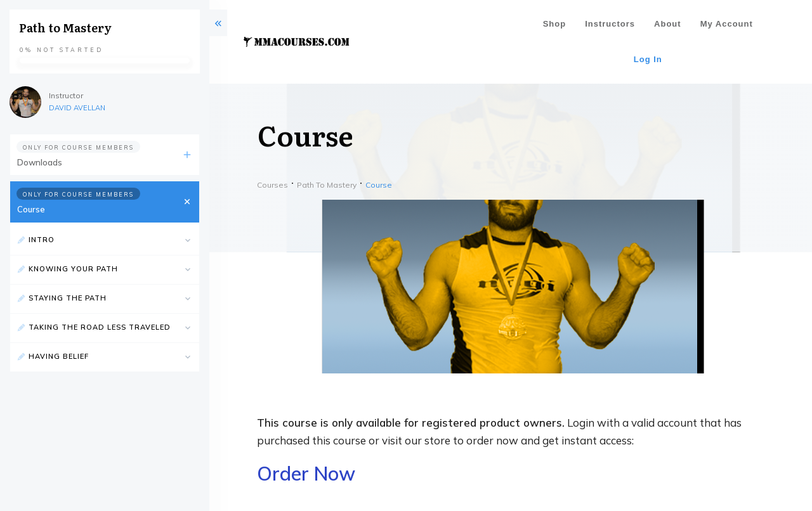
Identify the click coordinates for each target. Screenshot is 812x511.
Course (31, 209)
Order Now (306, 474)
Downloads (40, 162)
